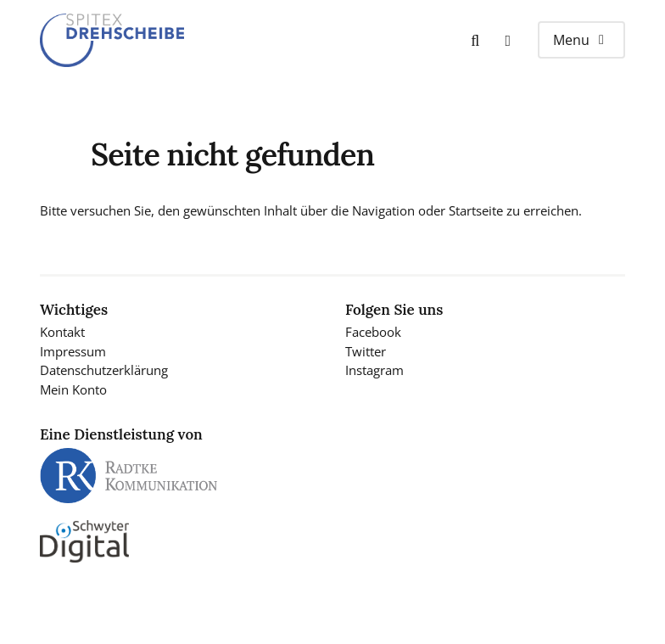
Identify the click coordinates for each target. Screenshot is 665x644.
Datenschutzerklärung (104, 370)
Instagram (374, 370)
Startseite (476, 210)
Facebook (373, 332)
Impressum (73, 351)
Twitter (366, 351)
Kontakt (62, 332)
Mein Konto (73, 389)
